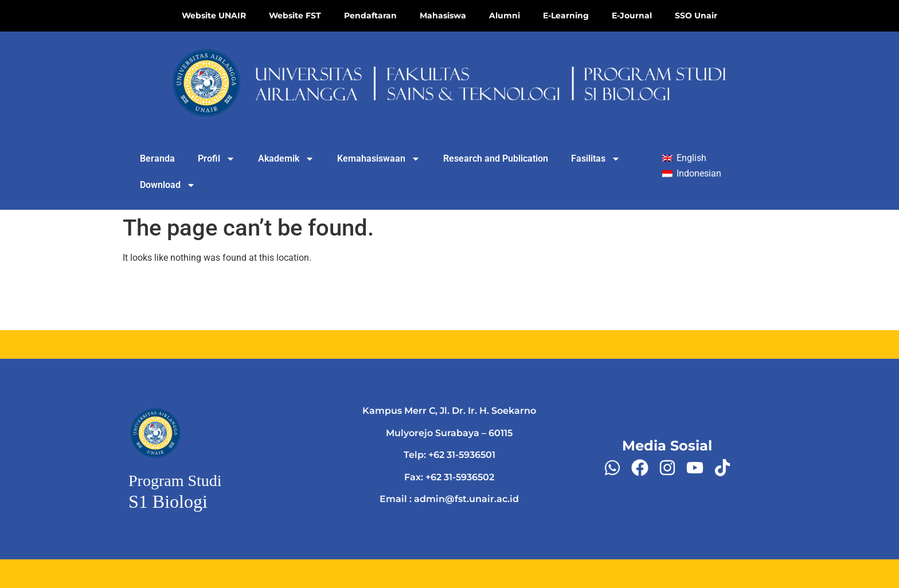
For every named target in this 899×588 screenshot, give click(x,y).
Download (168, 185)
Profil (216, 159)
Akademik (286, 159)
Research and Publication (496, 158)
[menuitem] (684, 158)
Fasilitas (596, 159)
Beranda (157, 158)
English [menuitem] (691, 158)
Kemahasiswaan (379, 159)
